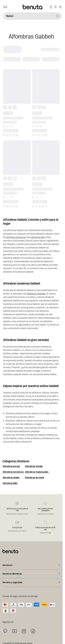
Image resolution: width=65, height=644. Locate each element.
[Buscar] (32, 16)
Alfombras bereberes (13, 472)
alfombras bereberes (16, 237)
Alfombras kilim (10, 483)
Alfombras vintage (34, 466)
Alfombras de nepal (34, 478)
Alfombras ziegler (11, 478)
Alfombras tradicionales (37, 472)
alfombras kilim (38, 237)
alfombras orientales (36, 294)
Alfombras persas (11, 466)
